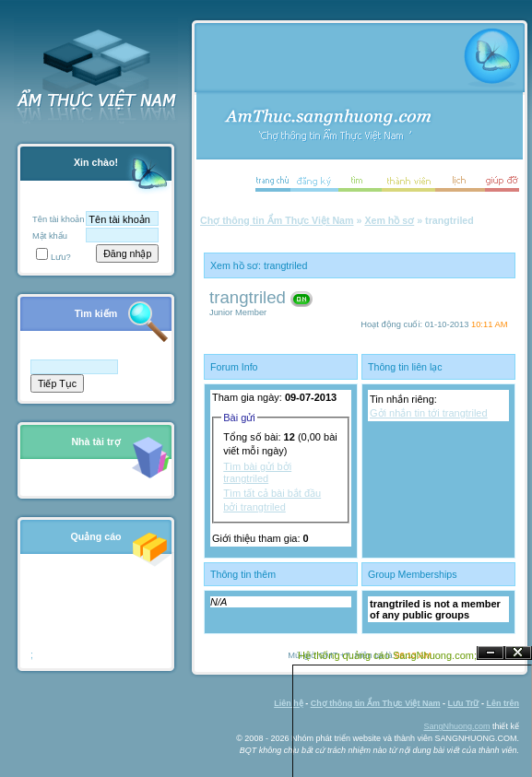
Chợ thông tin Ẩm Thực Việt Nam (277, 220)
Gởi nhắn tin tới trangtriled (429, 413)
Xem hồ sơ (389, 220)
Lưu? (53, 257)
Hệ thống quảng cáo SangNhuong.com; (387, 655)
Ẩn (491, 653)
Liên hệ (289, 703)
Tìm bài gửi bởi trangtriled (257, 472)
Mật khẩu (50, 236)
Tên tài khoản (58, 219)
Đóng (518, 653)
